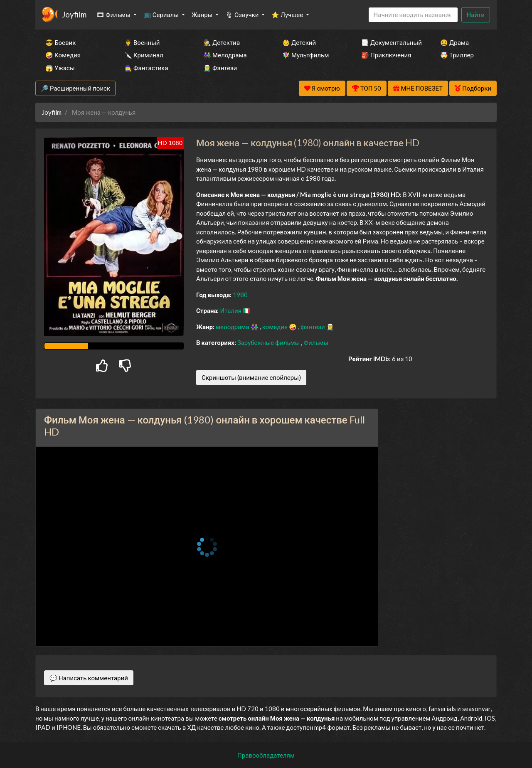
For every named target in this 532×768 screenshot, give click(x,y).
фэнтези (313, 327)
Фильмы (316, 342)
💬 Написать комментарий (89, 678)
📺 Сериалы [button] (162, 15)
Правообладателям (266, 755)
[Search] (413, 15)
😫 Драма (454, 42)
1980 (240, 295)
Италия (231, 310)
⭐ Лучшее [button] (288, 15)
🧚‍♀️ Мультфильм (305, 55)
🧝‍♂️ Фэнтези (220, 68)
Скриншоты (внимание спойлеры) (251, 377)
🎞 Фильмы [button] (114, 15)
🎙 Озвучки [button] (243, 15)
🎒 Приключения (386, 55)
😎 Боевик (60, 42)
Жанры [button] (203, 15)
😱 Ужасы (60, 68)
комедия (276, 327)
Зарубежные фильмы (269, 342)
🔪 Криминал (144, 55)
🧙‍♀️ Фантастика (146, 68)
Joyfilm (74, 14)
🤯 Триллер (457, 55)
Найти (476, 15)
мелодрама (233, 327)
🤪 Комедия (63, 55)
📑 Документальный (389, 42)
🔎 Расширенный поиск (75, 88)
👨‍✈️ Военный (142, 42)
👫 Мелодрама (225, 55)
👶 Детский (299, 42)
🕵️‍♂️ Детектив (222, 42)
